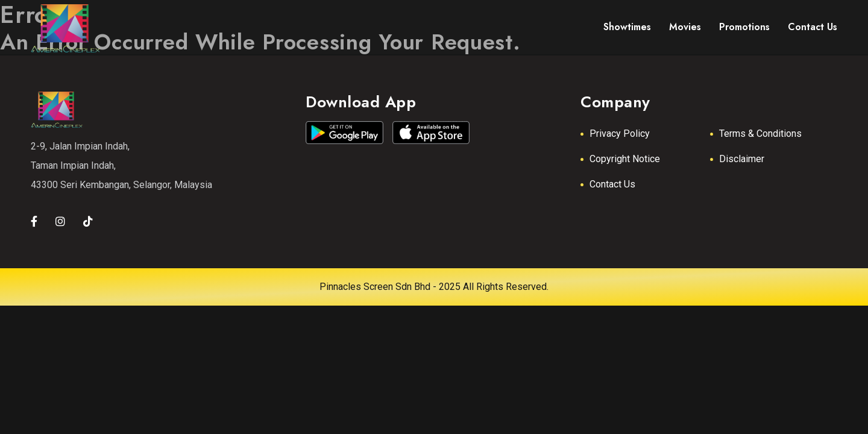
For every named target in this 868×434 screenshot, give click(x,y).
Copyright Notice (625, 159)
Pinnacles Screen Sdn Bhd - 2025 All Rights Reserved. (434, 287)
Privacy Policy (620, 134)
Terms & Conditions (760, 134)
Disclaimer (742, 159)
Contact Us (612, 184)
